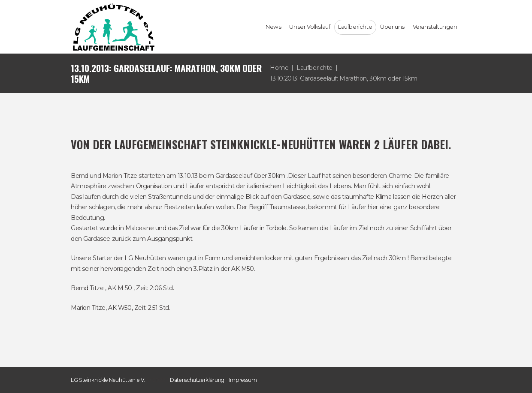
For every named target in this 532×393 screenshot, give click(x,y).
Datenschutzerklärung (197, 380)
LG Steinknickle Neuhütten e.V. (108, 380)
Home (279, 68)
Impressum (243, 380)
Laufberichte (314, 68)
